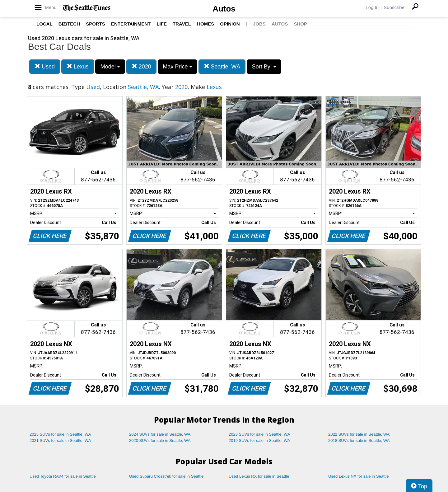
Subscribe (394, 7)
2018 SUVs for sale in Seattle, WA (359, 440)
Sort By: (264, 67)
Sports (96, 24)
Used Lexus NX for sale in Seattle (358, 476)
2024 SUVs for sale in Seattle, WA (160, 434)
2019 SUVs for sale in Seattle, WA (259, 440)
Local (44, 24)
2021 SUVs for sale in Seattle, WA (60, 440)
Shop (300, 24)
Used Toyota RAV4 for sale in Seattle (63, 476)
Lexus (78, 66)
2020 (141, 66)
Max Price (177, 67)
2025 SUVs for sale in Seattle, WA (60, 434)
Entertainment (131, 24)
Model (110, 67)
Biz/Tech (69, 24)
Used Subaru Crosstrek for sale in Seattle (166, 476)
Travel (182, 24)
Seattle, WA (222, 66)
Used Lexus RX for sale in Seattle (259, 476)
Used (45, 66)
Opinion (230, 24)
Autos (224, 9)
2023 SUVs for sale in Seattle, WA (259, 434)
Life (162, 24)
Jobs (259, 24)
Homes (205, 24)
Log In (372, 7)
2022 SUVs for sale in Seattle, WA (359, 434)
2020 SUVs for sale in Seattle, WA (160, 440)
